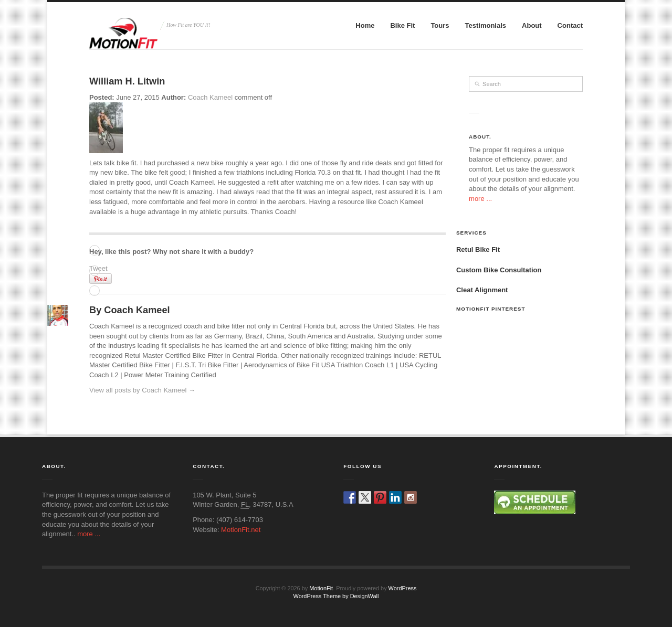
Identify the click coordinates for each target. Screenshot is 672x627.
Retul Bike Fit (478, 249)
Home (365, 25)
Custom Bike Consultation (499, 270)
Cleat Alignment (482, 290)
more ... (480, 199)
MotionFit (321, 588)
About (532, 25)
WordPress (403, 588)
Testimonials (486, 25)
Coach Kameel (210, 97)
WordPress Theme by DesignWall (336, 596)
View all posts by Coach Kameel (142, 390)
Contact (570, 25)
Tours (440, 25)
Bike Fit (402, 25)
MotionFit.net (241, 530)
